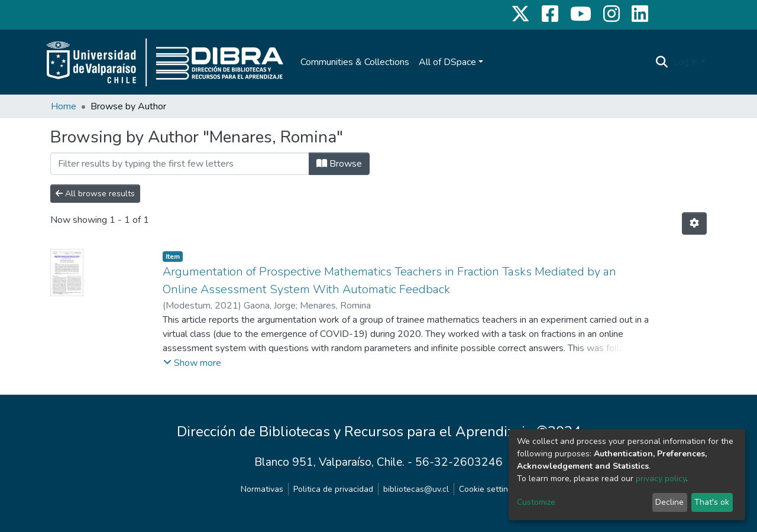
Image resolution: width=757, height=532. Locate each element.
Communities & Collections (355, 62)
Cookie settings (488, 489)
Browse (339, 164)
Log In (686, 62)
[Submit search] (662, 62)
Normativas (262, 489)
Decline (669, 502)
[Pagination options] (694, 223)
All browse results (95, 194)
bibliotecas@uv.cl (416, 489)
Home (64, 106)
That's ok (712, 502)
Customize (536, 502)
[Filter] (180, 164)
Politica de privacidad (333, 489)
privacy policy (661, 479)
